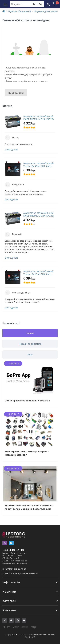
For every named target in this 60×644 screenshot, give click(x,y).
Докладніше (11, 150)
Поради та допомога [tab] (30, 344)
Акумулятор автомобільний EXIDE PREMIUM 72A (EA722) (38, 118)
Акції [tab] (30, 354)
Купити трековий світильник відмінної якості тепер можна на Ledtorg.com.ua (29, 507)
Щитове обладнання (20, 11)
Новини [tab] (30, 333)
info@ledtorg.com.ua (14, 569)
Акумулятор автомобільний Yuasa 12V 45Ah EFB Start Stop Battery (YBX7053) (38, 165)
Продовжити (16, 93)
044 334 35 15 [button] (13, 550)
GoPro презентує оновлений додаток (27, 401)
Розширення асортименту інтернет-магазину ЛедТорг (27, 453)
